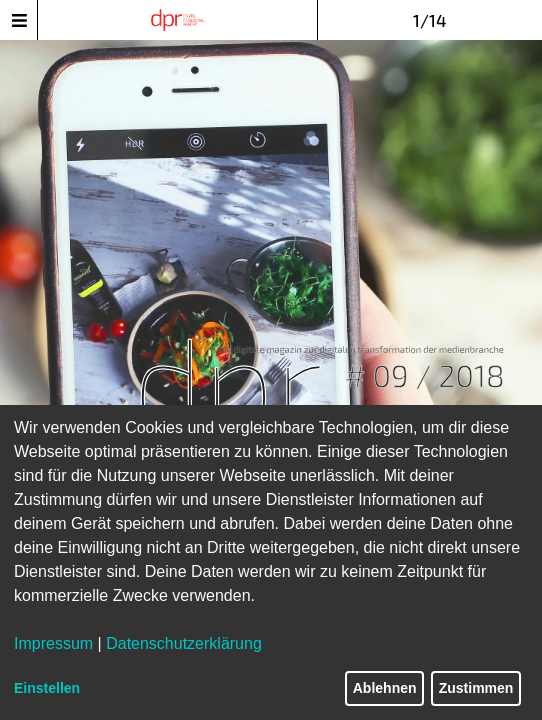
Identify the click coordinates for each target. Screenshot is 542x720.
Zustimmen (476, 688)
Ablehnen (385, 688)
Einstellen (47, 688)
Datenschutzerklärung (184, 643)
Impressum (53, 643)
